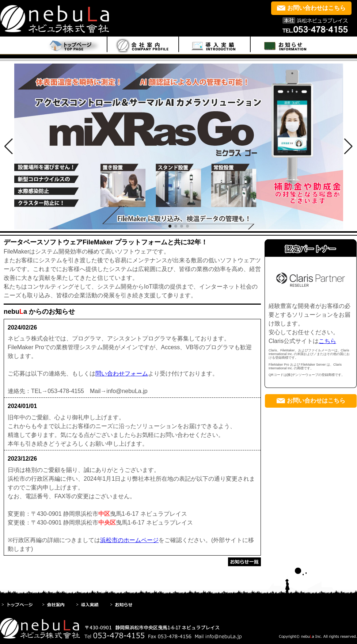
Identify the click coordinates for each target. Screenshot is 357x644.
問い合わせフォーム (122, 374)
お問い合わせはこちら (316, 8)
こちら (327, 341)
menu (143, 45)
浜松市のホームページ (129, 540)
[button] (9, 146)
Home (72, 45)
